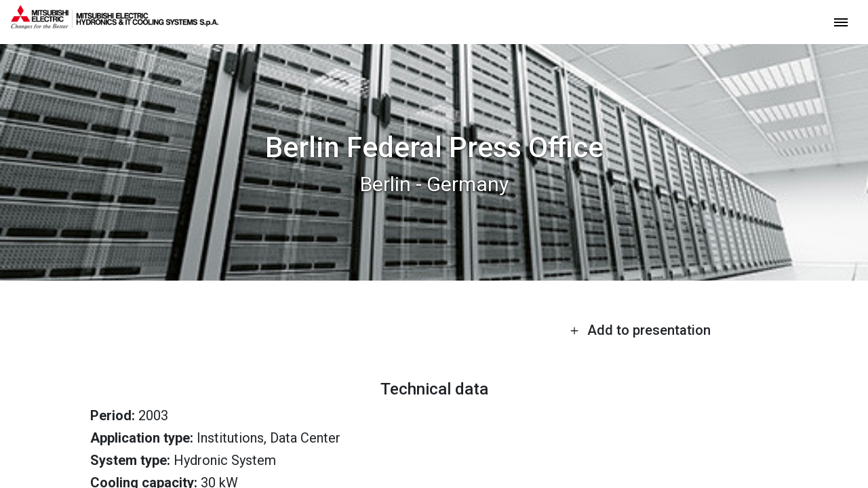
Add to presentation (640, 330)
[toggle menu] (841, 21)
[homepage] (115, 24)
